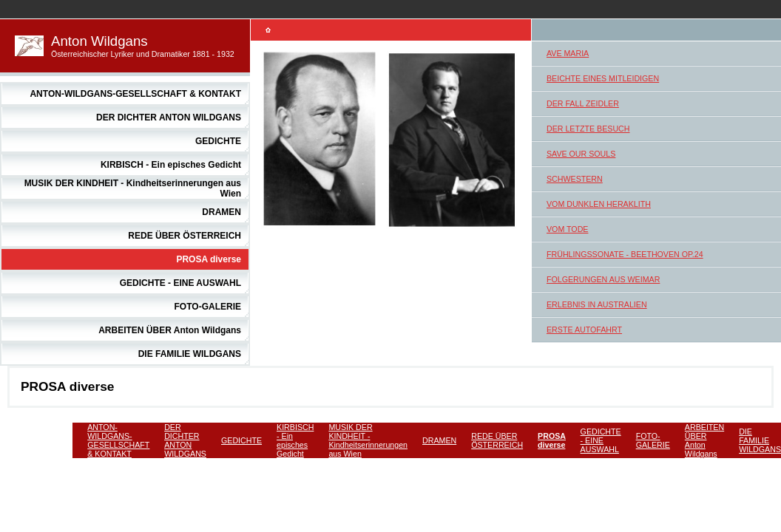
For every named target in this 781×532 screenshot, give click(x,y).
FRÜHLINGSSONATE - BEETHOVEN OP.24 (625, 254)
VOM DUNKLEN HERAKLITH (599, 204)
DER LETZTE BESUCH (588, 129)
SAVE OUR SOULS (581, 154)
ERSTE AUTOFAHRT (584, 330)
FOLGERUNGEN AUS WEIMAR (603, 279)
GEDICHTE (218, 141)
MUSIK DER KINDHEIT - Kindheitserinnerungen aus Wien (368, 440)
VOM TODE (567, 229)
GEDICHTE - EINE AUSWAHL (180, 283)
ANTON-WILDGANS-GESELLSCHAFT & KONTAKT (135, 94)
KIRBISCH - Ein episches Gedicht (171, 165)
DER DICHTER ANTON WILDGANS (169, 117)
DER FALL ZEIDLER (583, 103)
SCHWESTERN (575, 179)
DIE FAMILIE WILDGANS (190, 354)
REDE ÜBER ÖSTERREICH (185, 236)
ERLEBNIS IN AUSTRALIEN (597, 304)
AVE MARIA (568, 53)
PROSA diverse (209, 259)
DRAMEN (222, 212)
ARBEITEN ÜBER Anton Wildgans (170, 330)
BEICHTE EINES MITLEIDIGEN (603, 78)
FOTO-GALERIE (208, 307)
